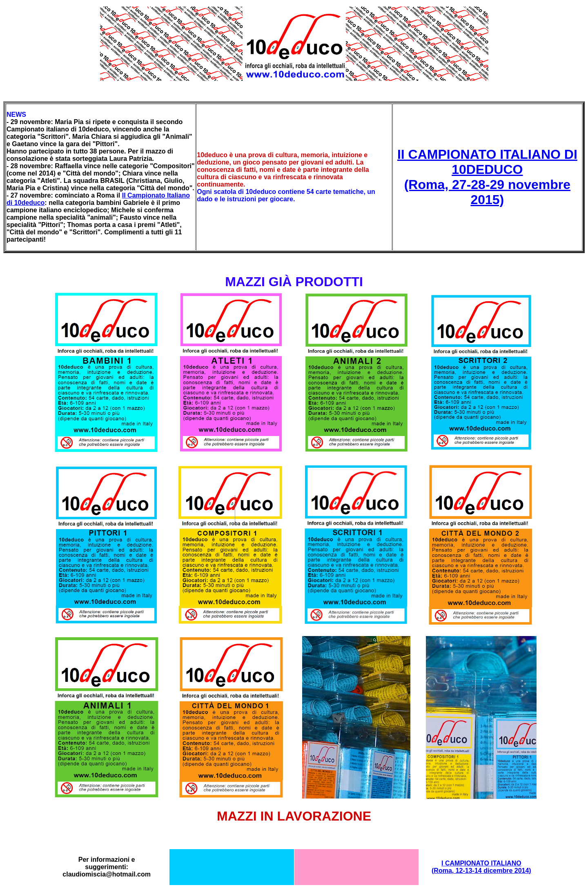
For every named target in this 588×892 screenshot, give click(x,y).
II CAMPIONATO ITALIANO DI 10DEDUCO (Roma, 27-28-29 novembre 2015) (487, 177)
